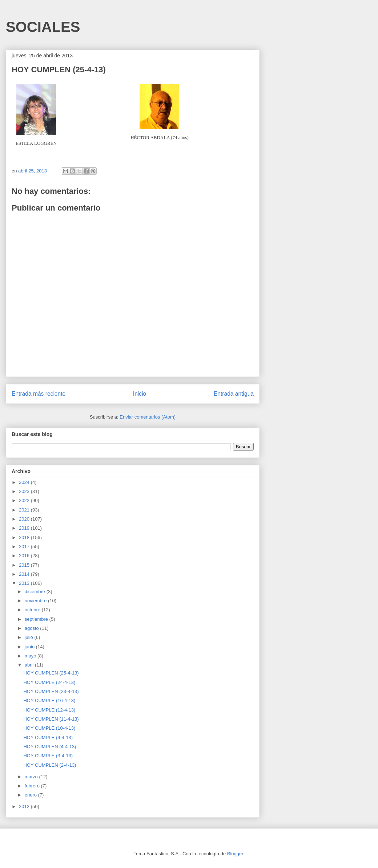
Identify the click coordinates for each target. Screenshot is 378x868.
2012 (25, 806)
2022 (25, 500)
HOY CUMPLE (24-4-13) (49, 682)
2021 (25, 510)
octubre (33, 610)
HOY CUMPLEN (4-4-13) (50, 747)
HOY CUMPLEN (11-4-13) (51, 719)
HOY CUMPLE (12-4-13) (49, 710)
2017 (25, 547)
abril (30, 665)
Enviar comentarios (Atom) (148, 417)
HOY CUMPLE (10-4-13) (49, 728)
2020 (25, 519)
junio (30, 647)
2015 (25, 565)
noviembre (36, 601)
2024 (25, 482)
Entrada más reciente (39, 394)
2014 (25, 574)
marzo (32, 777)
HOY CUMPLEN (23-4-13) (51, 691)
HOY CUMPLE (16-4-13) (49, 700)
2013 (25, 583)
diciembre (36, 592)
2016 (25, 556)
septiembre (37, 619)
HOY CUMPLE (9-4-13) (48, 737)
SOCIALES (43, 27)
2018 (25, 537)
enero (31, 795)
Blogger (235, 854)
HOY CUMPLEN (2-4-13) (50, 765)
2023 (25, 491)
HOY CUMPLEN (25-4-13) (51, 673)
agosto (33, 628)
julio (30, 637)
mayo (31, 656)
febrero (33, 786)
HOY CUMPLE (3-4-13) (48, 756)
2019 (25, 528)
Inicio (140, 394)
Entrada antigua (234, 394)
